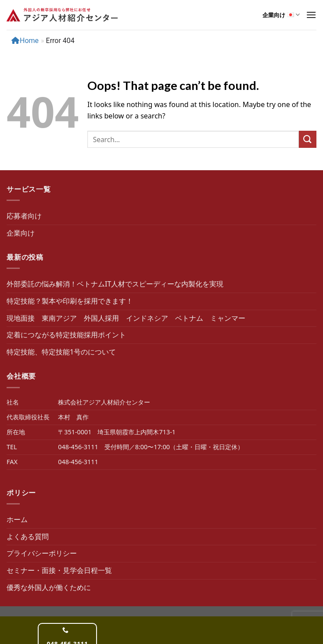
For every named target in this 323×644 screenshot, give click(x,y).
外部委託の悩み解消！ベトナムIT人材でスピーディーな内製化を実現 (115, 284)
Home (25, 41)
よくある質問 (28, 537)
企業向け (281, 15)
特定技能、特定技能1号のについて (61, 352)
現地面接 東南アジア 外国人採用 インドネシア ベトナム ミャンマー (126, 318)
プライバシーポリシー (42, 553)
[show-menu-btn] (311, 15)
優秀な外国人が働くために (49, 587)
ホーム (17, 519)
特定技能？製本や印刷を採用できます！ (70, 301)
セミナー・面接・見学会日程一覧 (59, 570)
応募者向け (24, 216)
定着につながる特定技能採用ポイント (66, 335)
